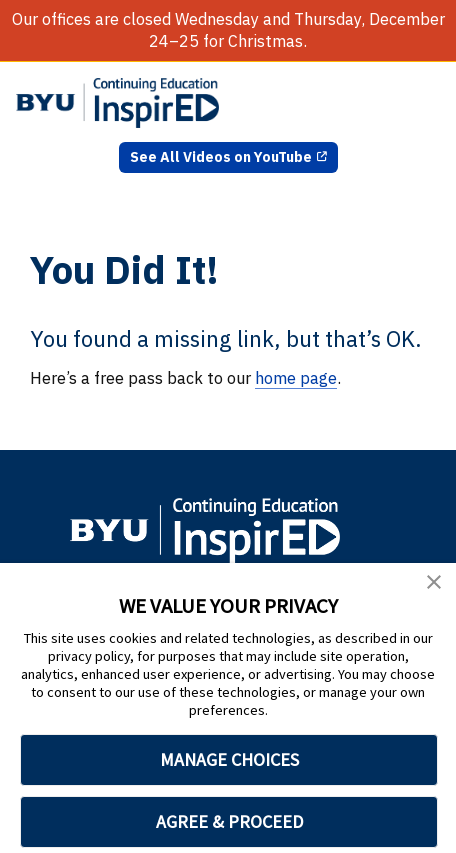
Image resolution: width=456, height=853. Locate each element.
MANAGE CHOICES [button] (229, 759)
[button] (434, 585)
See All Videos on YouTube (221, 157)
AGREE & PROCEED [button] (229, 821)
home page (296, 378)
